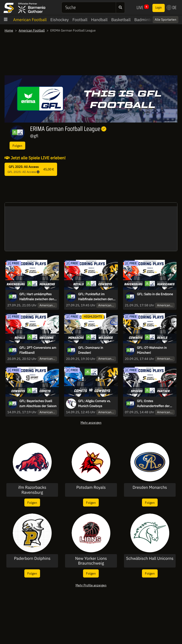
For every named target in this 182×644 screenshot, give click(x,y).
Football (80, 20)
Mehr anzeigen (91, 422)
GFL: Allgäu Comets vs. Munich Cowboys (94, 403)
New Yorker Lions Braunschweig (91, 561)
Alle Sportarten (166, 20)
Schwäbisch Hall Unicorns (150, 558)
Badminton (144, 20)
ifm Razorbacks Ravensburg (32, 490)
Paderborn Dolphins (32, 558)
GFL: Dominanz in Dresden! (91, 350)
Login (159, 8)
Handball (99, 20)
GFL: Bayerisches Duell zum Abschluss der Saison (38, 403)
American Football (30, 20)
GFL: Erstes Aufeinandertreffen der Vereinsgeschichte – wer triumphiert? (154, 404)
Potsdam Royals (91, 487)
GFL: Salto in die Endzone (155, 294)
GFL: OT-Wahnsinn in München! (152, 350)
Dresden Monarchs (150, 487)
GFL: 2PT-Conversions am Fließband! (38, 350)
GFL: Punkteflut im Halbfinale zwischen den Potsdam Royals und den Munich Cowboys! (96, 297)
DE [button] (172, 7)
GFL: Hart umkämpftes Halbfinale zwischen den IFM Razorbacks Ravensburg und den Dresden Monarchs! (37, 297)
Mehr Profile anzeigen (91, 585)
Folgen (17, 146)
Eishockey (59, 20)
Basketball (121, 20)
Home (9, 30)
